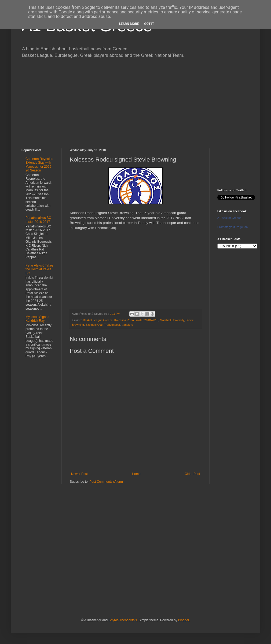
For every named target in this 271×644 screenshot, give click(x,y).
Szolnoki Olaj (94, 325)
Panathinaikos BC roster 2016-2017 (38, 220)
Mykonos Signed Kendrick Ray (37, 319)
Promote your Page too (232, 227)
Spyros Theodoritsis (123, 620)
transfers (127, 325)
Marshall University (172, 320)
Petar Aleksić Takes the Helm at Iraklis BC (39, 269)
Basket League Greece (98, 320)
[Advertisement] (135, 103)
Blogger (184, 620)
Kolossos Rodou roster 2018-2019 (136, 320)
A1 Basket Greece (229, 218)
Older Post (192, 474)
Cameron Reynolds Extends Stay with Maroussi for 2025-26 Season (39, 165)
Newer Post (79, 474)
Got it (149, 24)
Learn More (129, 24)
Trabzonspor (112, 325)
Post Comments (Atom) (106, 482)
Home (136, 474)
